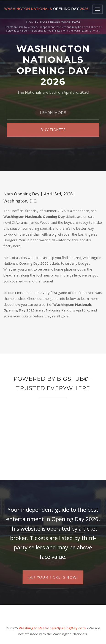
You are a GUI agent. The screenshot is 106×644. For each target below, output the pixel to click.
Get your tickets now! (53, 577)
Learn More (53, 113)
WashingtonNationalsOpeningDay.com (52, 628)
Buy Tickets (53, 130)
